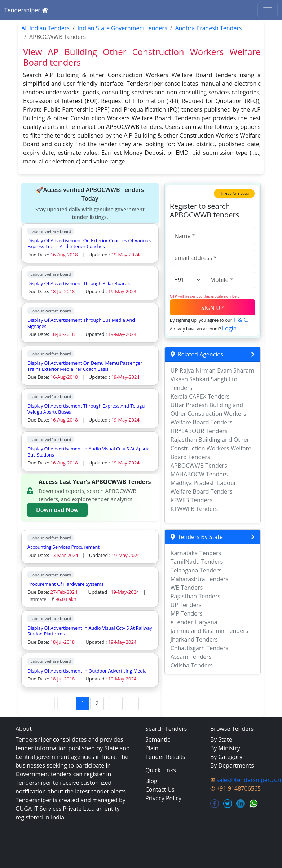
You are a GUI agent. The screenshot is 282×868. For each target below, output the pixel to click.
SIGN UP (212, 308)
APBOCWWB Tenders (199, 466)
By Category (226, 757)
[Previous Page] (64, 703)
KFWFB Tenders (191, 500)
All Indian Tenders (45, 28)
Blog (151, 781)
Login (230, 328)
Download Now (57, 510)
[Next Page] (116, 703)
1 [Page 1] (83, 703)
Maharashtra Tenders (200, 579)
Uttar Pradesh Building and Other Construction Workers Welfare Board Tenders (208, 414)
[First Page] (48, 703)
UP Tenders (186, 605)
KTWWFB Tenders (194, 509)
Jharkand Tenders (194, 639)
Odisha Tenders (192, 665)
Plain (152, 748)
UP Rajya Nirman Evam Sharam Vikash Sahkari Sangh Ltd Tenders (212, 379)
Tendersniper (26, 10)
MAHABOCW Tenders (199, 474)
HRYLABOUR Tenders (199, 431)
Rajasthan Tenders (195, 596)
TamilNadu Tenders (197, 562)
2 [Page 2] (97, 703)
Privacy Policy (163, 798)
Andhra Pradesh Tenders (208, 28)
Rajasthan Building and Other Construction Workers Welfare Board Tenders (211, 448)
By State (221, 739)
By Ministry (225, 748)
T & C (240, 320)
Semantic (158, 739)
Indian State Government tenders (122, 28)
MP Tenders (187, 613)
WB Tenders (187, 588)
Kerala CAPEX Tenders (200, 396)
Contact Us (160, 790)
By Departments (232, 765)
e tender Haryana (194, 622)
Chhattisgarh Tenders (199, 648)
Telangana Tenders (196, 570)
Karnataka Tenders (196, 553)
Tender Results (165, 757)
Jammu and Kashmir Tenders (210, 631)
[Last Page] (132, 703)
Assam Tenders (191, 657)
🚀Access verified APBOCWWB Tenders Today (90, 203)
